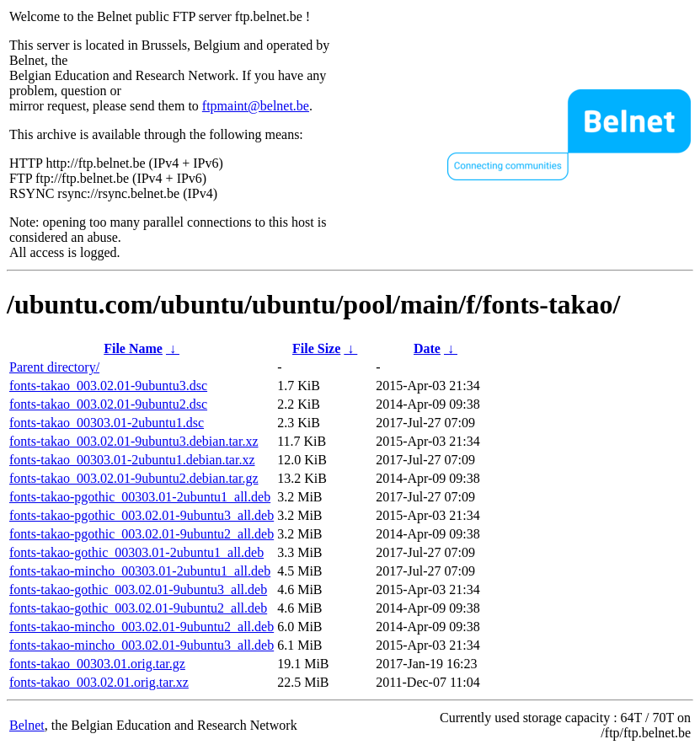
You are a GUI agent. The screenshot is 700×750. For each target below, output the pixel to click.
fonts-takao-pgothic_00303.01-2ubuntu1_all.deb (140, 497)
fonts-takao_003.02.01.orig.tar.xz (99, 682)
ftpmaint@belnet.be (256, 106)
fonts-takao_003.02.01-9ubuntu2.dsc (108, 404)
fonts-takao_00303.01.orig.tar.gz (97, 664)
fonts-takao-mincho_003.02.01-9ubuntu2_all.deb (142, 627)
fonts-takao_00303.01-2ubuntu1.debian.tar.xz (132, 460)
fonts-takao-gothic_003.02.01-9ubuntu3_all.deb (138, 589)
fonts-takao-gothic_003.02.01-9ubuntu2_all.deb (138, 608)
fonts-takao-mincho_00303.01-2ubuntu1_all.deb (140, 571)
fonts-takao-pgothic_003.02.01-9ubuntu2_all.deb (142, 534)
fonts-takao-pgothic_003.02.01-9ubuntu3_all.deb (142, 515)
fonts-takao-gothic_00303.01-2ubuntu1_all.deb (136, 552)
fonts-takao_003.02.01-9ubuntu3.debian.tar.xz (134, 441)
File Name (133, 348)
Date (427, 348)
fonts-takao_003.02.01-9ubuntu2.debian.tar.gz (134, 478)
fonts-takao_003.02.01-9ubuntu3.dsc (108, 386)
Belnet (27, 725)
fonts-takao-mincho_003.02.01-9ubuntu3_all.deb (142, 645)
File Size (316, 348)
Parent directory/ (54, 367)
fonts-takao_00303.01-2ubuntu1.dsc (107, 423)
